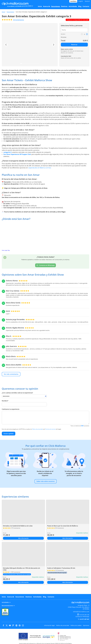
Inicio (3, 12)
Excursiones (10, 12)
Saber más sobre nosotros (46, 481)
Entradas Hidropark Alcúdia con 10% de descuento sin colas (21, 569)
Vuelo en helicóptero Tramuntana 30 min (61, 568)
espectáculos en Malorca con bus (40, 168)
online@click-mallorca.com (81, 612)
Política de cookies (76, 625)
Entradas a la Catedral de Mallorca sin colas (18, 526)
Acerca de (11, 597)
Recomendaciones (8, 606)
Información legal (49, 625)
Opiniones (86, 625)
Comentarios (19, 20)
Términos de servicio (50, 429)
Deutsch (87, 1)
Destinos (29, 597)
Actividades (37, 597)
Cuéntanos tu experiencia (11, 409)
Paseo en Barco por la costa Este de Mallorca (63, 526)
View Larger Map (6, 250)
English (81, 1)
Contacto (51, 597)
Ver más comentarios (11, 374)
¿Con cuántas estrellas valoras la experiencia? (17, 393)
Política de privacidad (37, 429)
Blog (45, 597)
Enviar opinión (9, 434)
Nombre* (5, 401)
